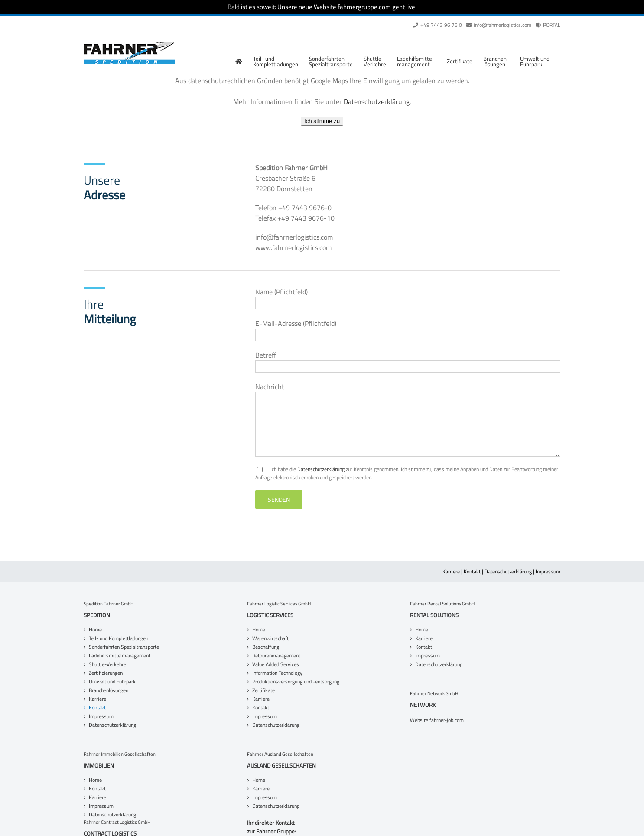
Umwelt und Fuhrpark (112, 682)
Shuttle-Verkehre (107, 664)
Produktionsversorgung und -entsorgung (296, 682)
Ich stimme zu (322, 121)
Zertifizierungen (106, 673)
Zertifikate (263, 690)
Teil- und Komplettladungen (119, 638)
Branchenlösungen (109, 690)
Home (95, 630)
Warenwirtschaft (270, 638)
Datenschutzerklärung (377, 101)
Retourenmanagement (276, 656)
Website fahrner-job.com (437, 720)
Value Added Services (276, 664)
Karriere (451, 571)
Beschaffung (266, 647)
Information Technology (277, 673)
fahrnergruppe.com (364, 7)
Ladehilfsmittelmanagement (120, 656)
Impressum (548, 571)
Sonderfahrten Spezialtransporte (124, 647)
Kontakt (472, 571)
